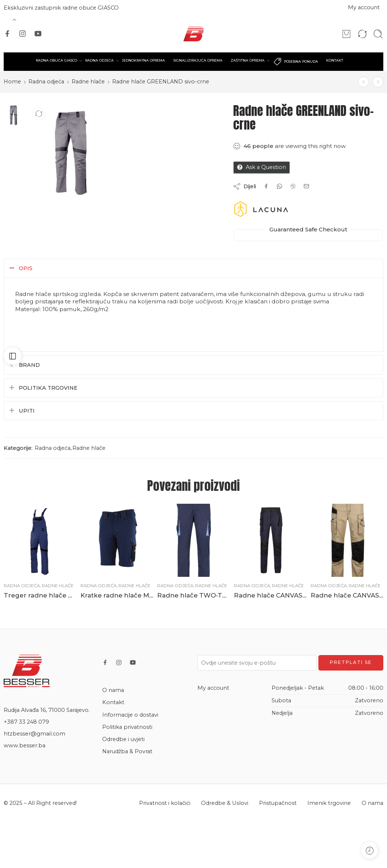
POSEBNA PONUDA (296, 62)
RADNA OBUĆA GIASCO (56, 61)
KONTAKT (335, 60)
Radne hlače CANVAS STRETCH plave (270, 595)
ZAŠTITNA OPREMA (248, 61)
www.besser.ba (25, 745)
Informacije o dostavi (130, 715)
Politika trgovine (48, 388)
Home (12, 82)
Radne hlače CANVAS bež (347, 595)
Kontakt (113, 702)
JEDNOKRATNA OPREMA (143, 60)
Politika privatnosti (127, 727)
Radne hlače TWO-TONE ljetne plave (194, 595)
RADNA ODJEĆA (99, 61)
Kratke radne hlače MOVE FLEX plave (117, 595)
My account (364, 7)
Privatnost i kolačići (165, 803)
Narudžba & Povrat (127, 751)
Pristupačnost (278, 803)
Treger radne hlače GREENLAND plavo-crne (40, 595)
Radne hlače (88, 82)
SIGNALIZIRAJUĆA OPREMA (198, 60)
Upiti (27, 411)
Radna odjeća (46, 82)
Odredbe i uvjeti (123, 739)
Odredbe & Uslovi (225, 803)
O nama (113, 690)
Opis (26, 268)
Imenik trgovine (329, 803)
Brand (29, 365)
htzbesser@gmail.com (34, 734)
